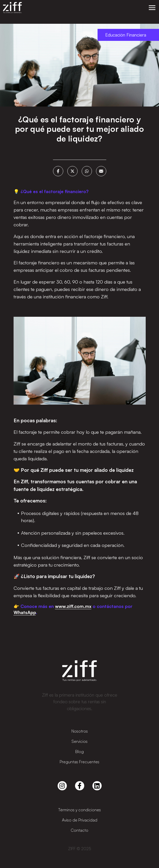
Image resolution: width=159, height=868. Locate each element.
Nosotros (80, 731)
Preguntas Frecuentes (80, 762)
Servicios (80, 741)
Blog (80, 752)
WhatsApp (25, 612)
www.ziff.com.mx (73, 606)
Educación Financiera (126, 35)
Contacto (80, 830)
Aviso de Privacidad (80, 820)
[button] (152, 8)
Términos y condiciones (80, 810)
